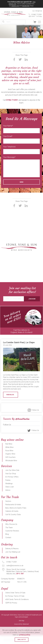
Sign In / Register (30, 22)
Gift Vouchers (10, 457)
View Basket (35, 22)
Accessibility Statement (22, 624)
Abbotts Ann (15, 6)
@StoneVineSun (22, 419)
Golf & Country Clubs (13, 515)
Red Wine (9, 444)
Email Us (39, 11)
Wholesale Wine (11, 461)
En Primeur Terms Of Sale (15, 596)
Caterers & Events (12, 511)
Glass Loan (10, 487)
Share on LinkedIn (26, 59)
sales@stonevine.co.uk (15, 566)
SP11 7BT (20, 574)
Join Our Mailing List (13, 552)
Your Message (9, 157)
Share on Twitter (20, 59)
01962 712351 (34, 15)
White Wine (9, 447)
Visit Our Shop (11, 474)
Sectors (8, 501)
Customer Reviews (12, 531)
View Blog (10, 395)
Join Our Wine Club (12, 470)
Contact (8, 538)
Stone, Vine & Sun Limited (13, 14)
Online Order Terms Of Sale (15, 593)
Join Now (32, 299)
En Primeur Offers (12, 477)
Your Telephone (9, 147)
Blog (7, 534)
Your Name (8, 126)
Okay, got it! (22, 640)
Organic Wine (10, 454)
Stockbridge (26, 6)
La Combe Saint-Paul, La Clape (19, 342)
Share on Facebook (14, 59)
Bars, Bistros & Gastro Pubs (16, 508)
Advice (8, 490)
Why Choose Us (11, 524)
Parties (8, 480)
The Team (9, 528)
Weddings (9, 484)
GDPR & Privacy (11, 603)
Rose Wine (9, 451)
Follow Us (35, 410)
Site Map (22, 621)
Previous (2, 320)
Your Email (7, 136)
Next (41, 320)
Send (21, 182)
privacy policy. (25, 635)
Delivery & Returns (12, 549)
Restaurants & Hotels (13, 505)
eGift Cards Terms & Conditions (17, 599)
